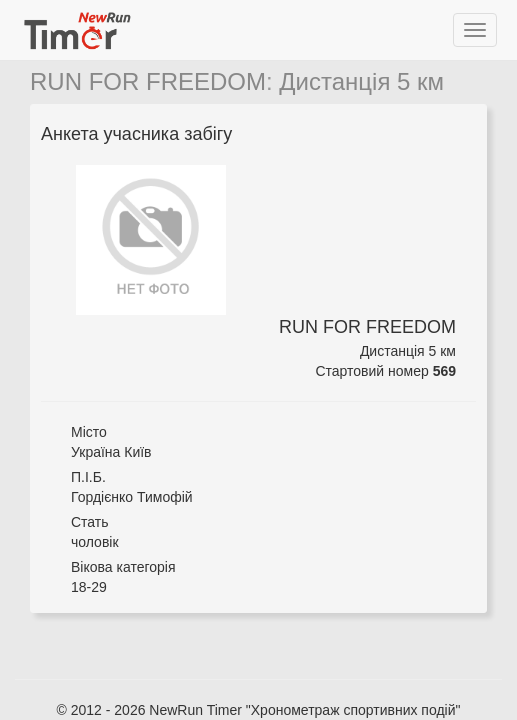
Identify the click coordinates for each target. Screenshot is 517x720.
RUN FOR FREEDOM (148, 81)
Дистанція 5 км (361, 81)
